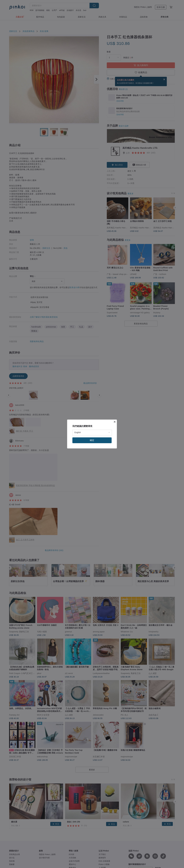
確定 (92, 440)
